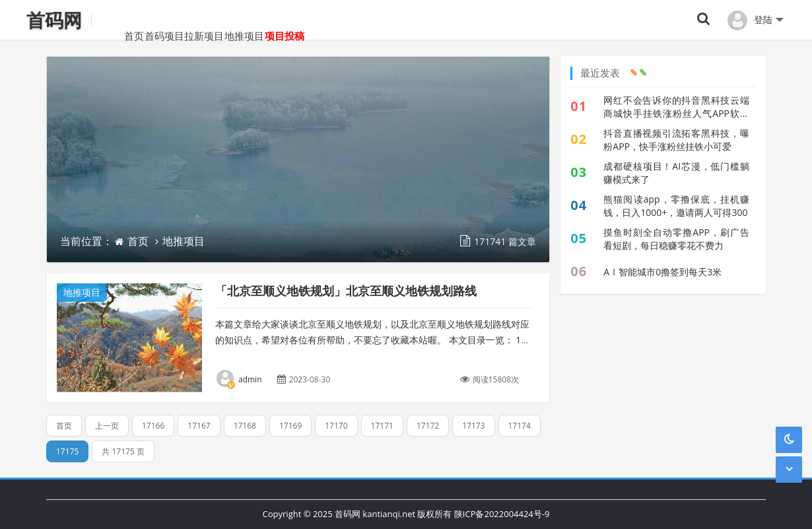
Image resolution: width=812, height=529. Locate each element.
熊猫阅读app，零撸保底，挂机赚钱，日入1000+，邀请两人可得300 (676, 206)
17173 (473, 426)
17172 (428, 426)
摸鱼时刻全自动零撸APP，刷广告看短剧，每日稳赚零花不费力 (676, 239)
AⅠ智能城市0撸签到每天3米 (662, 272)
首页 (115, 20)
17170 (336, 426)
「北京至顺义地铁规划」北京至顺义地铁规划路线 (346, 291)
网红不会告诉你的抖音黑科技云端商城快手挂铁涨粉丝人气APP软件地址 (676, 107)
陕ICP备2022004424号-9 (502, 514)
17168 (245, 426)
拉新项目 (224, 20)
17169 (290, 426)
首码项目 (164, 20)
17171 (382, 426)
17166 (153, 426)
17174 (520, 426)
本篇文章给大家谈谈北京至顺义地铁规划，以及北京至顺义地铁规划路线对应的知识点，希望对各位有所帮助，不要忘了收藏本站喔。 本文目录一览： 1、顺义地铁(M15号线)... (373, 340)
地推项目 (283, 20)
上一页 (107, 426)
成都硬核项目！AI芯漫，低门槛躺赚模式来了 (676, 173)
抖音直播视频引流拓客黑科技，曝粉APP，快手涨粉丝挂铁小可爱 (676, 140)
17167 (199, 426)
